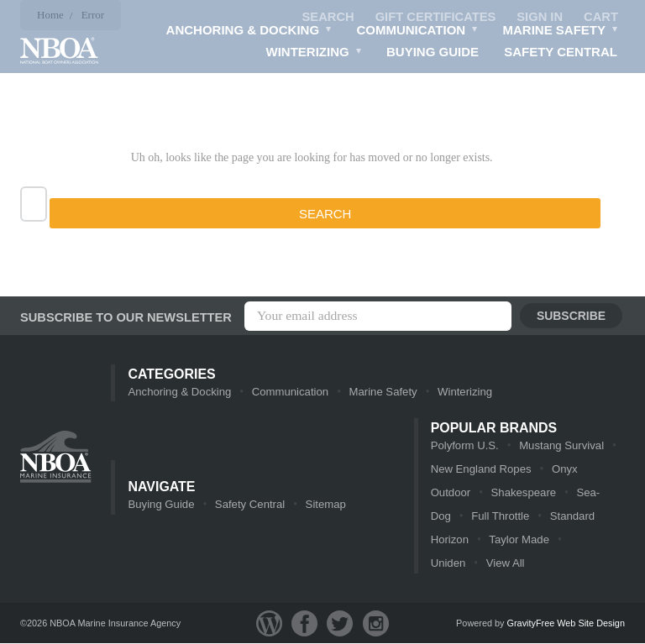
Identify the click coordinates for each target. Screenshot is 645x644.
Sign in (539, 17)
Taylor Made (519, 540)
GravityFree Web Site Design (566, 624)
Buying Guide (433, 52)
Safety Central (561, 52)
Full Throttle (500, 517)
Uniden (586, 540)
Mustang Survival (560, 446)
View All (450, 564)
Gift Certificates (433, 17)
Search (325, 17)
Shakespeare (523, 493)
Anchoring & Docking (249, 33)
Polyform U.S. (464, 446)
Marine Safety (561, 33)
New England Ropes (481, 470)
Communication (418, 33)
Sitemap (324, 505)
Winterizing (315, 55)
